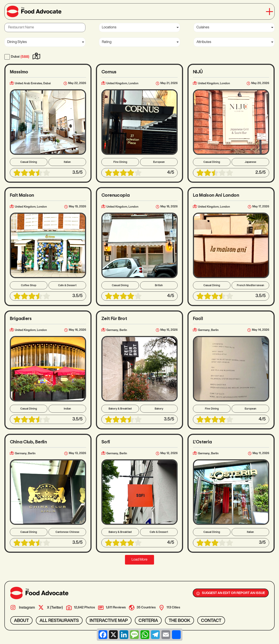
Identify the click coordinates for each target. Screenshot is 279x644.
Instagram (27, 608)
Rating (107, 42)
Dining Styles (17, 42)
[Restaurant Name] (45, 28)
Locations (109, 28)
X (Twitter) (55, 608)
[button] (269, 12)
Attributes (204, 42)
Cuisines (203, 28)
